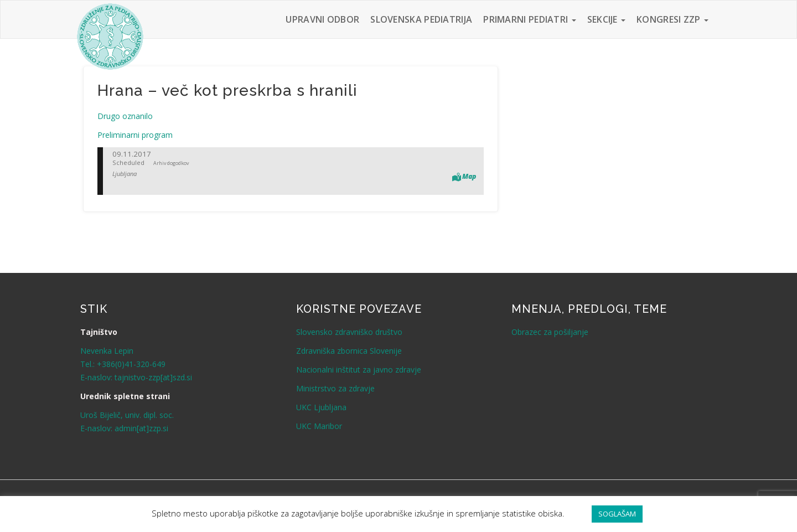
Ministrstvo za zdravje (335, 388)
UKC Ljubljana (321, 407)
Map (469, 176)
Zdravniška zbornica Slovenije (349, 351)
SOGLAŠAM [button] (617, 514)
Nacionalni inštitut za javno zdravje (359, 370)
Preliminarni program (135, 135)
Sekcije (606, 19)
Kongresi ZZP (672, 19)
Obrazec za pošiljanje (550, 332)
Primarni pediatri (529, 19)
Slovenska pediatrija (421, 19)
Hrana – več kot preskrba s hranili (227, 91)
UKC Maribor (319, 426)
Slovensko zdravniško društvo (349, 332)
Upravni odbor (322, 19)
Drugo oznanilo (125, 116)
